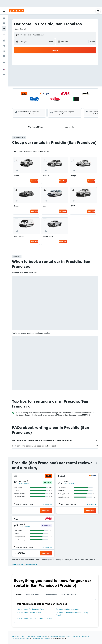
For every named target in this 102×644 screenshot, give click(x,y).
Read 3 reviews (25, 526)
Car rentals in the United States (60, 636)
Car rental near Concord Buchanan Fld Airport (35, 618)
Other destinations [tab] (68, 594)
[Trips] (4, 63)
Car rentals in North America (38, 636)
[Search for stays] (4, 23)
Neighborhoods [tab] (51, 594)
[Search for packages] (4, 34)
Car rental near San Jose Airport (68, 609)
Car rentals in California (81, 636)
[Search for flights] (4, 18)
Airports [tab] (19, 594)
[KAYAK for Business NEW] (4, 56)
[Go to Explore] (4, 46)
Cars (24, 636)
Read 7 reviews (24, 483)
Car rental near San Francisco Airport (31, 609)
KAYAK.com (16, 636)
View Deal (34, 181)
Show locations (47, 504)
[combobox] (22, 29)
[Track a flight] (4, 51)
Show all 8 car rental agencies (24, 564)
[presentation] (97, 463)
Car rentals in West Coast (20, 638)
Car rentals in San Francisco (41, 638)
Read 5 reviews (69, 484)
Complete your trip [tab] (34, 594)
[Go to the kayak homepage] (16, 11)
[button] (4, 11)
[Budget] (93, 476)
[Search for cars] (4, 28)
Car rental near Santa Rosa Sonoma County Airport (72, 614)
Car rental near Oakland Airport (29, 613)
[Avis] (49, 519)
